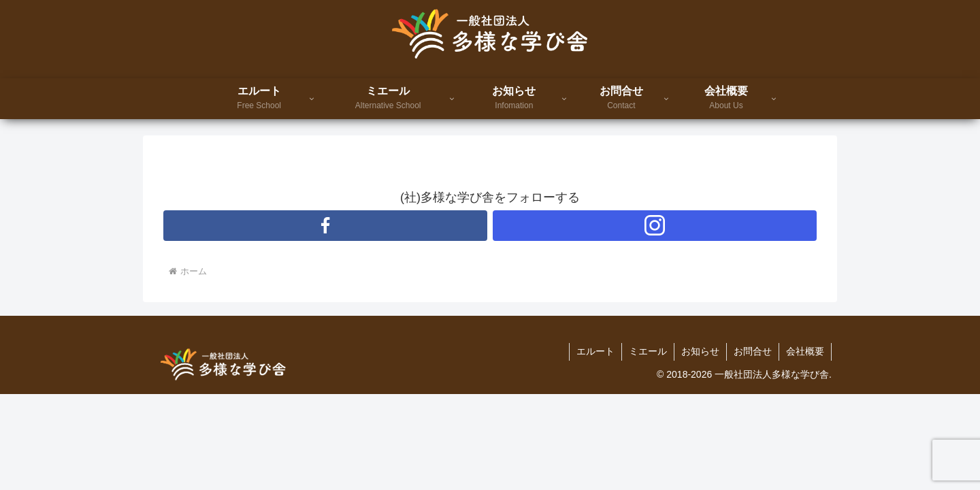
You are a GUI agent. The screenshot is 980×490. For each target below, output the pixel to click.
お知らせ (700, 351)
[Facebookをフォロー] (325, 226)
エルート (595, 351)
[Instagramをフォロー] (655, 226)
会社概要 (805, 351)
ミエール (648, 351)
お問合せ (753, 351)
